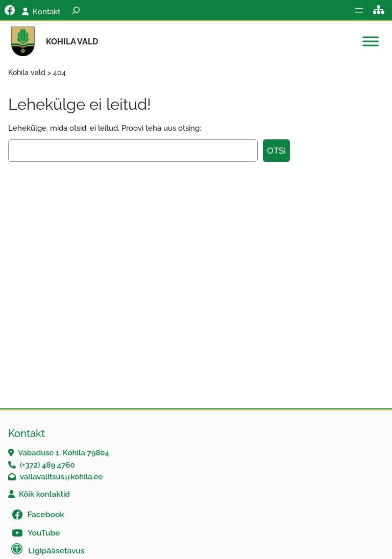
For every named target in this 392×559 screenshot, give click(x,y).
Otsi (276, 151)
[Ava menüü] (359, 10)
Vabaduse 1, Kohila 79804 (64, 453)
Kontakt (46, 11)
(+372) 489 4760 (47, 465)
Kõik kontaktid (44, 494)
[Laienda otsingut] (76, 10)
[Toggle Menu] (371, 42)
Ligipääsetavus (56, 551)
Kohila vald (72, 42)
